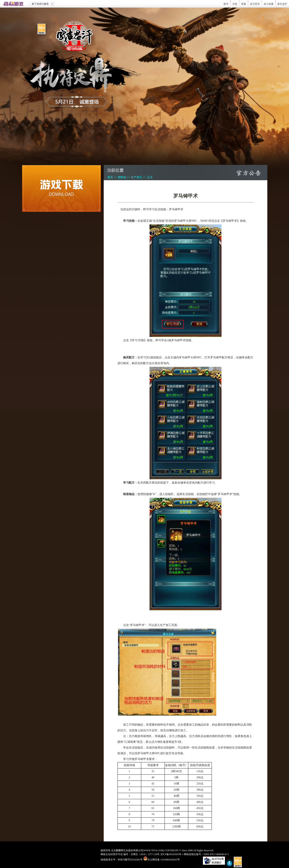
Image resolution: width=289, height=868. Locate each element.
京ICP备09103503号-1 (172, 854)
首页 (110, 177)
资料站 (122, 177)
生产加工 (137, 177)
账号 (226, 4)
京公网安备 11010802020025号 (164, 860)
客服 (244, 4)
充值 (235, 4)
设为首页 (255, 4)
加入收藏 (269, 4)
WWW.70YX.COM (154, 850)
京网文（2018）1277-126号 (145, 854)
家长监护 (282, 4)
